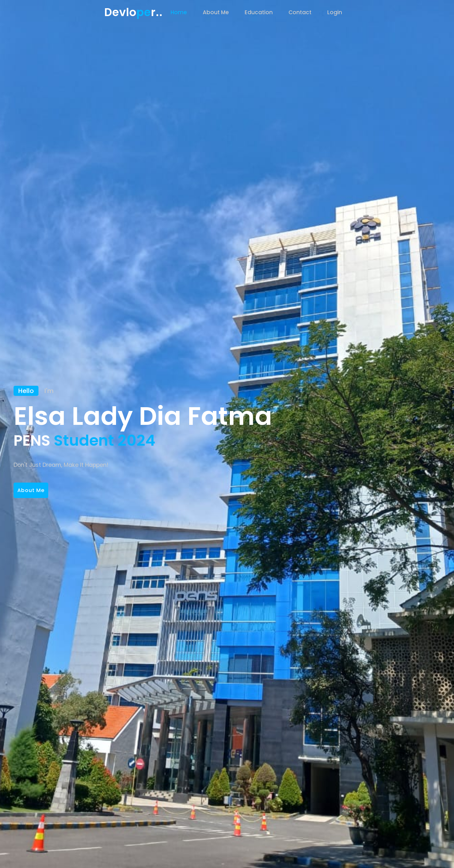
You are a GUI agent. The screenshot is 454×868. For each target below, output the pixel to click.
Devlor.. (134, 12)
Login (335, 12)
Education (259, 12)
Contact (300, 12)
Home (179, 12)
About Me (216, 12)
